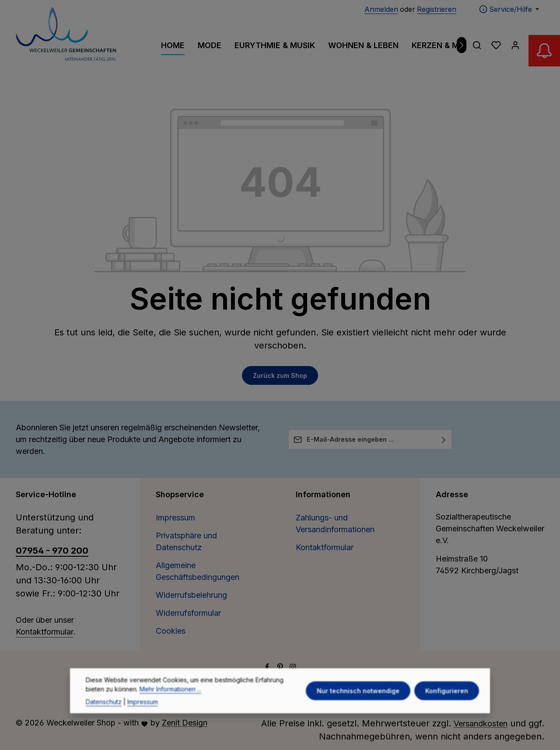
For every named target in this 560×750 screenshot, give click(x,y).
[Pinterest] (281, 668)
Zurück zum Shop (280, 375)
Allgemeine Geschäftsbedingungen (198, 571)
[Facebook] (268, 668)
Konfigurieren (447, 707)
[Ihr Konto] (515, 45)
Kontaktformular (45, 632)
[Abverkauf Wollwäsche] (542, 52)
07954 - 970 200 (52, 551)
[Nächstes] (462, 45)
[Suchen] (477, 45)
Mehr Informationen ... (170, 706)
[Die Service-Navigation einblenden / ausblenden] (509, 9)
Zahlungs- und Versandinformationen (335, 523)
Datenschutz (104, 718)
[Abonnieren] (444, 439)
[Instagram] (293, 668)
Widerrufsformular (188, 613)
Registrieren (437, 9)
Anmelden (381, 9)
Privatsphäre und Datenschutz (186, 541)
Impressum (175, 518)
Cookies (171, 631)
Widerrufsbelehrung (191, 595)
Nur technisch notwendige (359, 707)
